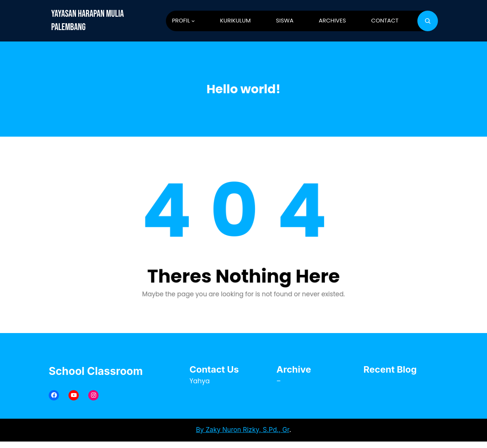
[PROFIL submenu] (193, 21)
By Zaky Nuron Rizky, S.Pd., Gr (243, 430)
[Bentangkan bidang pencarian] (428, 21)
